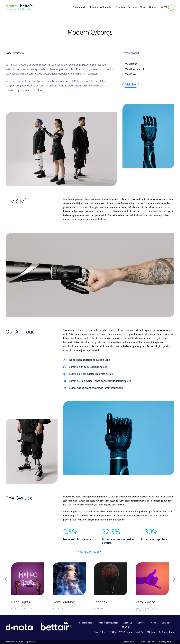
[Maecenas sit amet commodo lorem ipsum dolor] (65, 388)
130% (149, 532)
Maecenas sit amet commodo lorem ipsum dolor (97, 388)
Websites (141, 611)
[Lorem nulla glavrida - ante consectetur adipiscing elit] (65, 381)
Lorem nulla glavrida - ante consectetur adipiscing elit (100, 381)
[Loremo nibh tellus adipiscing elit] (65, 367)
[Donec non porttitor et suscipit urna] (65, 360)
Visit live (131, 85)
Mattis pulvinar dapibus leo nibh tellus (91, 374)
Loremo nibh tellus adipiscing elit (88, 367)
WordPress (131, 74)
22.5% (111, 532)
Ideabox (101, 602)
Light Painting (63, 602)
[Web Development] (123, 69)
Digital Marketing (22, 609)
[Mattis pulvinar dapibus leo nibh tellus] (65, 374)
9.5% (70, 532)
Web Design (131, 64)
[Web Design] (123, 64)
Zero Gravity (145, 602)
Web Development (135, 69)
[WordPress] (123, 74)
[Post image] (28, 579)
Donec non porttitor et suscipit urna (90, 360)
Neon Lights (21, 602)
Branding (58, 609)
